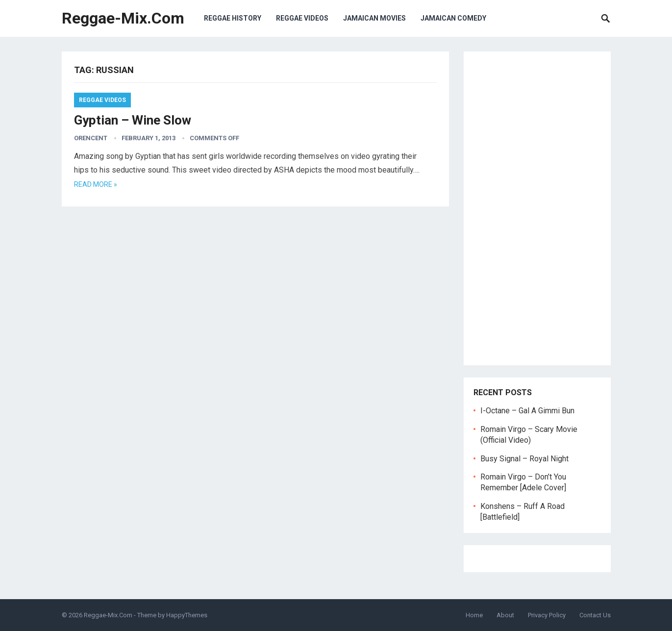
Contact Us (595, 615)
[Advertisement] (537, 208)
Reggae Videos (302, 18)
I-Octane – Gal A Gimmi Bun (527, 411)
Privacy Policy (547, 615)
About (505, 615)
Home (474, 615)
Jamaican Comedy (453, 18)
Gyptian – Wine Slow (133, 120)
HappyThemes (187, 615)
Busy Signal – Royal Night (524, 459)
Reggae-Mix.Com (123, 18)
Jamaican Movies (374, 18)
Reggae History (233, 18)
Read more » (96, 184)
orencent (91, 138)
